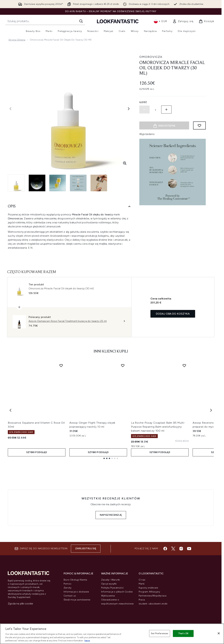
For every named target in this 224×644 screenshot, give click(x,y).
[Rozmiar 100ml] (179, 441)
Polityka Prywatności (112, 588)
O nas (142, 580)
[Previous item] (10, 410)
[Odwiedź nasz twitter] (173, 549)
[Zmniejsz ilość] (144, 110)
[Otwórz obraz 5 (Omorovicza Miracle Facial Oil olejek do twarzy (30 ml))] (99, 183)
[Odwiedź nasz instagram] (181, 549)
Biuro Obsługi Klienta (75, 580)
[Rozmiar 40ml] (186, 441)
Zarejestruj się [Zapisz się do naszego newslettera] (86, 549)
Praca (142, 600)
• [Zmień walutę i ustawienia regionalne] (160, 21)
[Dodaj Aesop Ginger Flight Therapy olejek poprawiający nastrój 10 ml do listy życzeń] (123, 365)
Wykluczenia (108, 596)
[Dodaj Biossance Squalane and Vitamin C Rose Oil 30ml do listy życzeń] (61, 365)
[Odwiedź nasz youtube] (189, 549)
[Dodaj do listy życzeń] (199, 125)
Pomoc (67, 584)
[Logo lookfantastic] (118, 21)
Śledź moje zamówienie (77, 600)
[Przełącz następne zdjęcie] (129, 109)
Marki (142, 584)
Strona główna (17, 40)
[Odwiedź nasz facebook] (165, 549)
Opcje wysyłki (109, 584)
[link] (183, 21)
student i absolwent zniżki (153, 604)
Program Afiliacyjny (149, 592)
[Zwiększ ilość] (166, 110)
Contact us (70, 596)
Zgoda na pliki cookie (20, 604)
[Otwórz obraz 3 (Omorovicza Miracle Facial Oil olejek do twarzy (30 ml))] (58, 183)
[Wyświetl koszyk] (206, 21)
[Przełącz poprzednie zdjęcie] (10, 109)
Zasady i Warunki (111, 580)
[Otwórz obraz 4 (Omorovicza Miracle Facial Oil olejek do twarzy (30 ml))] (78, 183)
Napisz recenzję (111, 515)
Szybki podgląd (37, 452)
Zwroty (67, 588)
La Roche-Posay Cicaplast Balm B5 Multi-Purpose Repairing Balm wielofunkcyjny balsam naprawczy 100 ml (158, 427)
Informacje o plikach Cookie (117, 592)
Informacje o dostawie (76, 592)
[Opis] (70, 206)
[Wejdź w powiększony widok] (125, 163)
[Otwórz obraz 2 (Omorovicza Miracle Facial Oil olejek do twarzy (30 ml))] (37, 183)
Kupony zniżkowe (148, 588)
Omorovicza (151, 57)
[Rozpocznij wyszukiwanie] (45, 21)
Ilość (143, 102)
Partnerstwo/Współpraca (153, 596)
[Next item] (211, 410)
